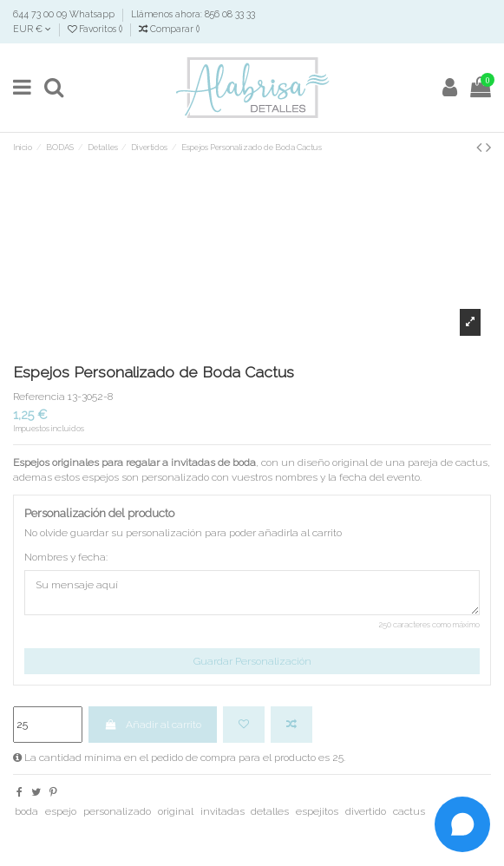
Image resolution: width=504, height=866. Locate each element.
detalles (270, 811)
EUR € (32, 29)
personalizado (117, 811)
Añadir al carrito (152, 725)
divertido (366, 811)
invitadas (223, 811)
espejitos (317, 811)
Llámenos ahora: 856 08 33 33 (193, 14)
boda (26, 811)
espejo (61, 811)
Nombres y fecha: (66, 557)
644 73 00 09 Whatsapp (65, 14)
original (176, 811)
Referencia (39, 397)
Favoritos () (96, 29)
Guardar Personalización (252, 661)
